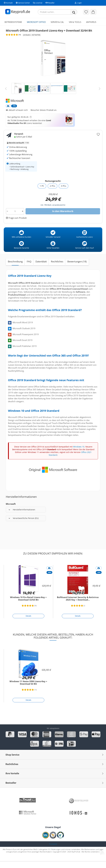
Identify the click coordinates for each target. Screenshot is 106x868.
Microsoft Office (36, 22)
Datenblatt (41, 269)
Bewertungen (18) (77, 269)
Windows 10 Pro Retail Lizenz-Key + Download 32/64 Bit (28, 606)
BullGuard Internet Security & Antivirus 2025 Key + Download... (78, 606)
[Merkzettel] (86, 12)
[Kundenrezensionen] (13, 43)
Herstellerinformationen (22, 517)
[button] (93, 12)
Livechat (37, 3)
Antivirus (91, 22)
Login (78, 3)
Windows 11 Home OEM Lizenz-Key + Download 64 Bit (28, 690)
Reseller (50, 3)
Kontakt (8, 3)
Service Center (23, 3)
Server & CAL (57, 22)
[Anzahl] (15, 218)
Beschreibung (15, 269)
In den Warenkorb (63, 218)
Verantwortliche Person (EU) (24, 525)
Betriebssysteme (13, 22)
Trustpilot (53, 851)
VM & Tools (75, 22)
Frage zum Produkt (17, 225)
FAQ (29, 269)
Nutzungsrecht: (53, 188)
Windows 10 (79, 454)
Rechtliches (57, 269)
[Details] (28, 623)
